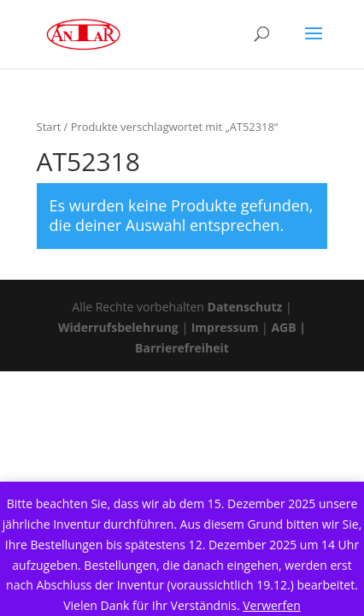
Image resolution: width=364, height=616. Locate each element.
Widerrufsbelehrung (120, 327)
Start (49, 127)
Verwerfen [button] (272, 605)
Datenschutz (245, 307)
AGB (283, 327)
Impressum (225, 327)
